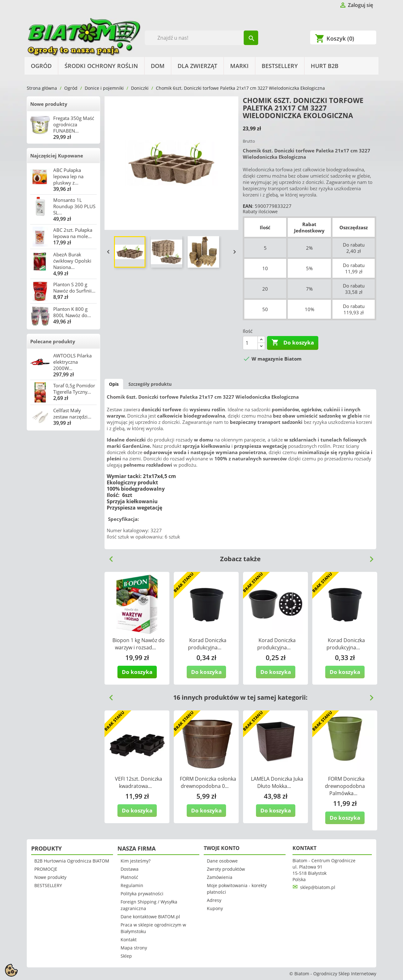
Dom (158, 66)
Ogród (41, 66)
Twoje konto (222, 848)
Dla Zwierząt (197, 66)
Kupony (215, 908)
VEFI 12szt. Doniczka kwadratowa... (139, 782)
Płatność (129, 877)
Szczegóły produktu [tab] (150, 384)
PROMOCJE (46, 869)
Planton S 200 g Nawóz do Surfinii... (74, 288)
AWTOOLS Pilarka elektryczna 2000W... (72, 362)
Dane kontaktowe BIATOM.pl (150, 917)
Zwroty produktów (226, 869)
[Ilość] (250, 343)
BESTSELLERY (280, 66)
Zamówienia (220, 877)
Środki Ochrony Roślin (101, 66)
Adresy (214, 900)
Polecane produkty (53, 341)
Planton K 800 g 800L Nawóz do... (72, 312)
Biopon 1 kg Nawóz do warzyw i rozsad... (139, 644)
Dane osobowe (222, 861)
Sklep (126, 956)
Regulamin (132, 885)
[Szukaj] (202, 38)
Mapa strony (134, 948)
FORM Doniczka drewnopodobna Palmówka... (345, 786)
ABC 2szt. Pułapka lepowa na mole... (73, 233)
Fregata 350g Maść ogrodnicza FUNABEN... (74, 124)
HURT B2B (325, 66)
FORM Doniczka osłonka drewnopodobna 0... (208, 782)
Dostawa (130, 869)
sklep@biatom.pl (318, 887)
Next (369, 557)
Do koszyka (293, 343)
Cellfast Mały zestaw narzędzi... (72, 413)
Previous (109, 557)
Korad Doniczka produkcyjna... (207, 644)
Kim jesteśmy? (136, 861)
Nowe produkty (49, 104)
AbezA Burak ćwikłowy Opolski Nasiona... (72, 261)
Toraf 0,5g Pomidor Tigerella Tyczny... (74, 389)
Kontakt (129, 940)
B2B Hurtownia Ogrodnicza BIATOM (72, 861)
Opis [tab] (114, 384)
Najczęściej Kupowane (57, 156)
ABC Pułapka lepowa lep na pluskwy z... (68, 176)
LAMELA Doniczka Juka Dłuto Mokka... (277, 782)
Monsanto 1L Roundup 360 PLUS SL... (74, 206)
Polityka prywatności (142, 894)
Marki (239, 66)
